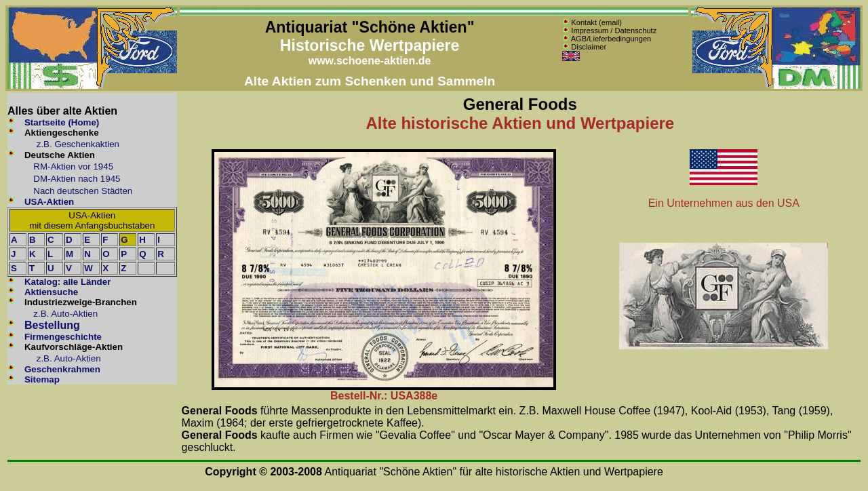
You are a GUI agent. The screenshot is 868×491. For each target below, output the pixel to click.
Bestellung (52, 325)
